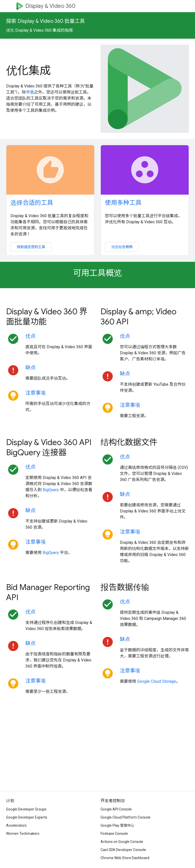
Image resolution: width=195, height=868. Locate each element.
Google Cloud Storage (157, 681)
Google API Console (116, 809)
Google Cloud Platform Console (126, 817)
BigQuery (51, 490)
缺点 (30, 368)
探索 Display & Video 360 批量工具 (45, 21)
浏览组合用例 (122, 247)
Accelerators (16, 825)
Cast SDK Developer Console (123, 850)
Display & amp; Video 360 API (139, 317)
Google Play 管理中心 (117, 825)
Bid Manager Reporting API (48, 592)
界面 (30, 92)
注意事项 (36, 393)
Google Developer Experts (27, 817)
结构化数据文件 (129, 442)
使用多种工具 (123, 203)
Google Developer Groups (26, 809)
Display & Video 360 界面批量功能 (47, 317)
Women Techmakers (23, 834)
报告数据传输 (125, 587)
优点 (30, 336)
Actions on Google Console (122, 842)
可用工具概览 (97, 273)
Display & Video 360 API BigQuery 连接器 (49, 447)
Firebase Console (114, 834)
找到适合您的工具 (31, 247)
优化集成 (28, 70)
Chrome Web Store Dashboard (125, 858)
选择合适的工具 (32, 203)
